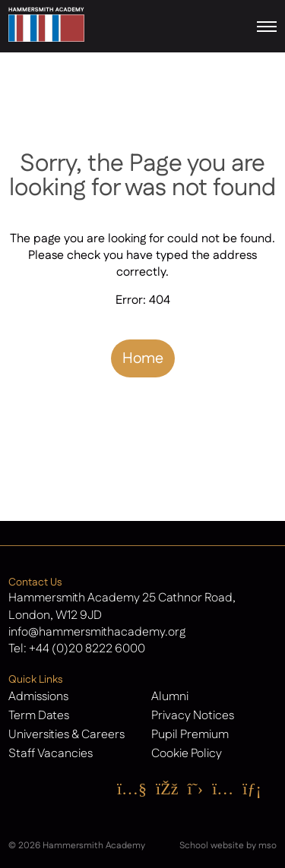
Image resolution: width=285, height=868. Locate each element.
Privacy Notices (193, 716)
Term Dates (39, 716)
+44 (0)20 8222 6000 (87, 649)
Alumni (170, 697)
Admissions (38, 697)
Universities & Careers (66, 735)
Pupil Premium (190, 735)
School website (212, 846)
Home (143, 358)
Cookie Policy (187, 754)
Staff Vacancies (51, 754)
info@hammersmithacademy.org (97, 632)
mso (268, 846)
